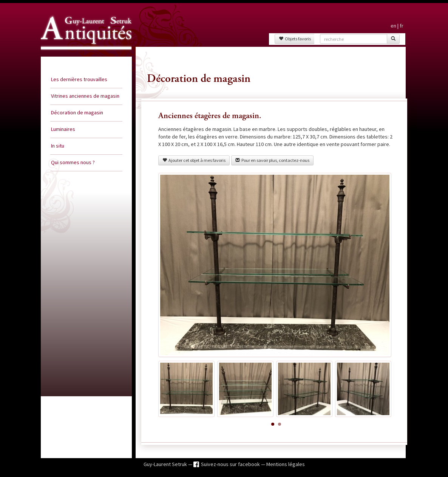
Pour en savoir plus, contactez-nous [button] (272, 160)
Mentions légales (286, 464)
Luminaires (63, 129)
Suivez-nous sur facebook (231, 464)
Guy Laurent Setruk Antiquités (83, 56)
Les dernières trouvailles (79, 79)
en (393, 26)
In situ (58, 146)
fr (402, 26)
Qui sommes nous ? (73, 162)
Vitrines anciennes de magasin (85, 96)
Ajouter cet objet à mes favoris (194, 160)
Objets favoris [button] (295, 39)
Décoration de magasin (77, 112)
